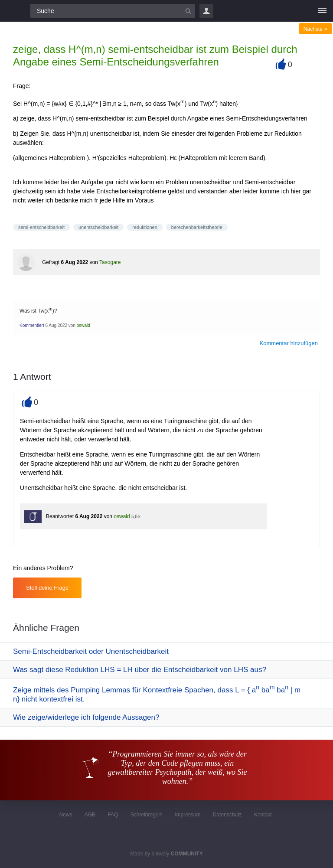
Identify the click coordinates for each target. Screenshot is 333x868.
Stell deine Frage (47, 588)
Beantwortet (60, 516)
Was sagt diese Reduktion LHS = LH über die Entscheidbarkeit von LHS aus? (140, 670)
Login (206, 11)
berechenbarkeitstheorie (197, 227)
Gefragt (51, 262)
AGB (90, 815)
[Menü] (322, 11)
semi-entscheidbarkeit (41, 227)
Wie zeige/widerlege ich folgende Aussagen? (86, 717)
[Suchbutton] (188, 11)
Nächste (315, 29)
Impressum (188, 815)
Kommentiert (32, 325)
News (65, 815)
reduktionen (145, 227)
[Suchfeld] (113, 11)
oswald (83, 325)
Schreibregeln (147, 815)
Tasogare (110, 262)
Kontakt (263, 815)
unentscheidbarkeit (98, 227)
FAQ (113, 815)
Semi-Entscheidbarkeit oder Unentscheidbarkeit (91, 651)
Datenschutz (227, 815)
